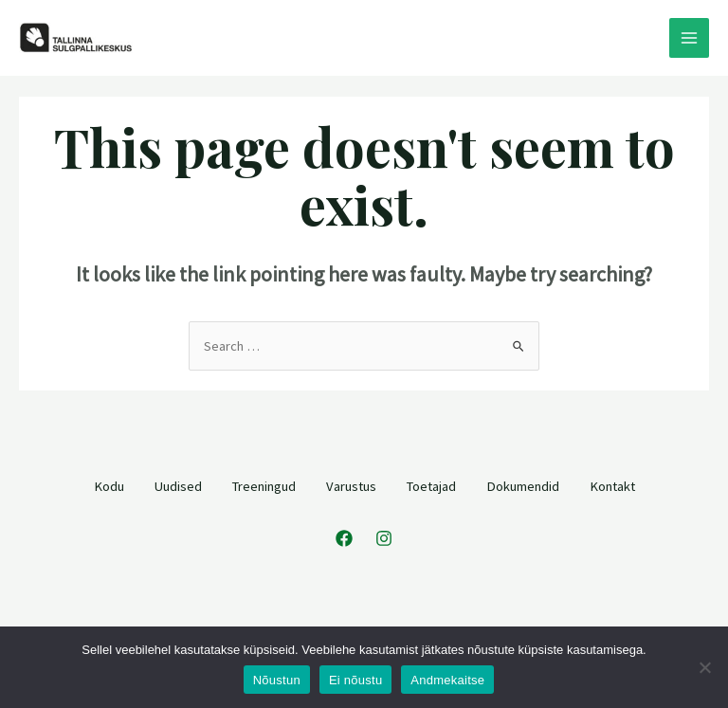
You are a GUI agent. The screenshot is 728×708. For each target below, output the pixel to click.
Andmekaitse (447, 680)
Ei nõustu (355, 680)
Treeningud (264, 486)
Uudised (178, 486)
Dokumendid (523, 486)
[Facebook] (344, 538)
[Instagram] (384, 538)
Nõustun (277, 680)
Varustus (351, 486)
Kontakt (612, 486)
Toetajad (431, 486)
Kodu (109, 486)
